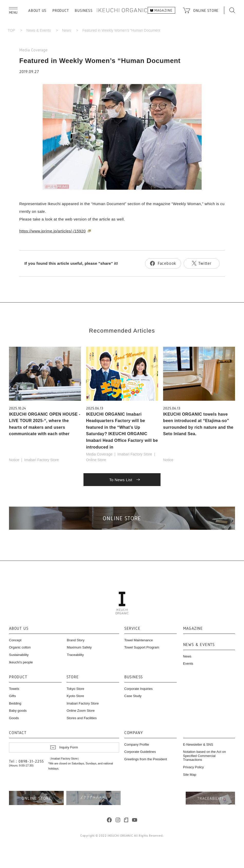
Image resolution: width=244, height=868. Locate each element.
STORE (73, 677)
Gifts (12, 696)
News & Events (39, 30)
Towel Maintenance (139, 640)
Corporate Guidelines (140, 752)
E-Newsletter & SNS (198, 744)
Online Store (96, 460)
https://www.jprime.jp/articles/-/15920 (53, 231)
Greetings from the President (146, 759)
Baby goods (18, 711)
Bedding (15, 703)
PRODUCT (61, 10)
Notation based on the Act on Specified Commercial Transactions (205, 756)
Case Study (133, 696)
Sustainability (19, 655)
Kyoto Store (75, 696)
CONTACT (18, 733)
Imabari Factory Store (41, 460)
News (67, 30)
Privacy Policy (194, 767)
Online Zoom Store (81, 711)
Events (188, 664)
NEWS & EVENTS (199, 645)
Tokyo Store (75, 689)
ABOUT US (37, 10)
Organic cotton (20, 647)
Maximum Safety (79, 647)
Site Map (190, 775)
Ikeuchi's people (21, 662)
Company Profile (137, 744)
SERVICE (132, 629)
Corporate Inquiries (139, 689)
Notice (14, 460)
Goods (14, 718)
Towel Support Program (142, 647)
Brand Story (76, 640)
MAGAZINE (193, 629)
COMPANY (134, 733)
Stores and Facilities (82, 718)
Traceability (75, 655)
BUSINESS (84, 10)
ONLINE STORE (206, 10)
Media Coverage (33, 50)
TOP (11, 30)
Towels (14, 689)
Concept (15, 640)
